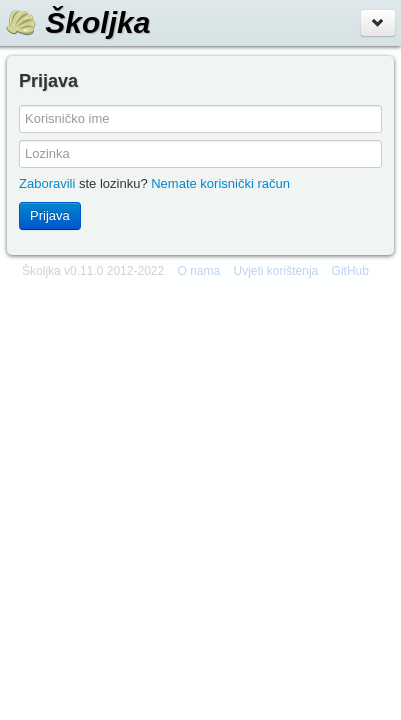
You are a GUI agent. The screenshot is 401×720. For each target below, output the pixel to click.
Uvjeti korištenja (276, 271)
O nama (199, 271)
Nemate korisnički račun (220, 183)
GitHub (350, 271)
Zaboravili (47, 183)
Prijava (50, 215)
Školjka (77, 22)
